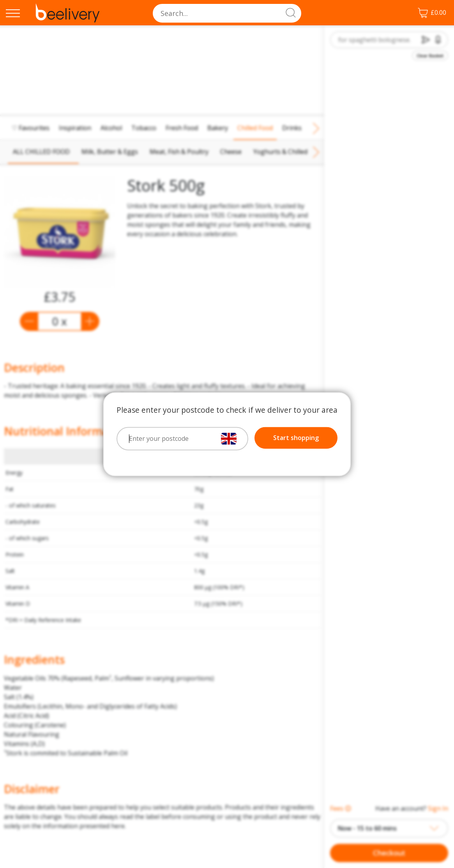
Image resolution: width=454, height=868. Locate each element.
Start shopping (296, 438)
